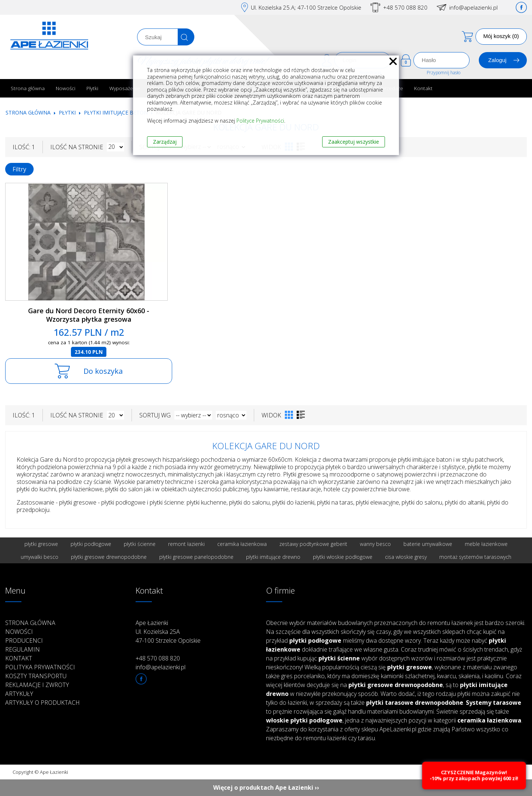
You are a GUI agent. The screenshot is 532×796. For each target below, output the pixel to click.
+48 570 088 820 (405, 7)
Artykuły (19, 694)
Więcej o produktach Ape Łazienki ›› (266, 788)
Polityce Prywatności (260, 121)
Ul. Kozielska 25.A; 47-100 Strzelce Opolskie (306, 7)
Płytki (92, 88)
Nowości (66, 88)
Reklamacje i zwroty (37, 685)
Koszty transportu (36, 676)
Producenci (24, 640)
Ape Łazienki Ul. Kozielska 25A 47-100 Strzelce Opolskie (168, 632)
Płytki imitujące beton (116, 112)
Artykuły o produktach (42, 703)
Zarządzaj (165, 142)
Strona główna (28, 88)
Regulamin (23, 649)
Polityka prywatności (40, 667)
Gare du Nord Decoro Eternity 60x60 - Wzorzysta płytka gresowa (89, 315)
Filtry (19, 169)
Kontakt (423, 88)
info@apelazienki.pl (473, 7)
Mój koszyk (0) (501, 36)
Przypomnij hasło (444, 73)
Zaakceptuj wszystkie (354, 142)
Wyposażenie (125, 88)
